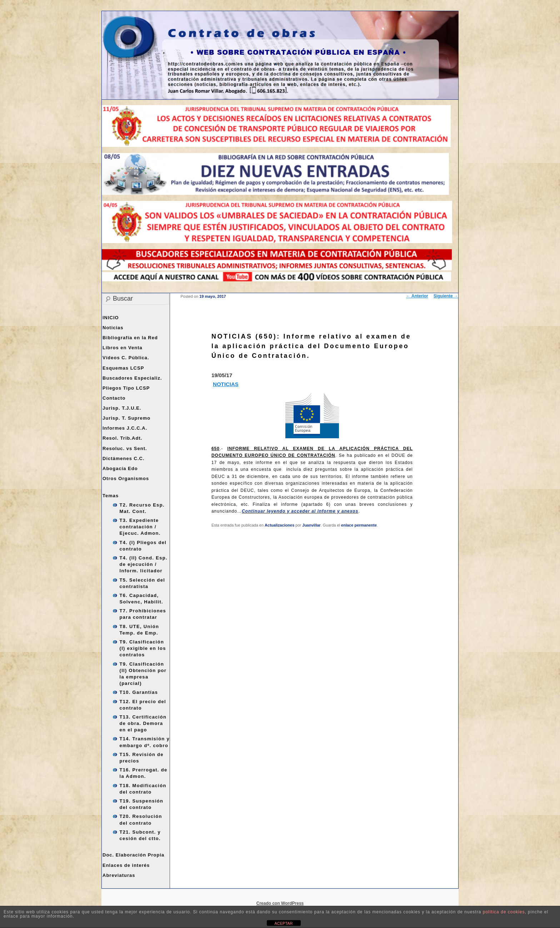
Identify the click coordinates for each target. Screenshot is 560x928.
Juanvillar (311, 525)
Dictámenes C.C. (124, 458)
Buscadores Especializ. (132, 378)
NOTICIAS (226, 384)
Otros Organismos (126, 478)
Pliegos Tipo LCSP (126, 388)
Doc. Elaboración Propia (133, 855)
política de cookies (504, 912)
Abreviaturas (119, 875)
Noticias (113, 328)
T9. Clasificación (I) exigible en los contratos (143, 648)
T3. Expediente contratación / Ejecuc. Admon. (140, 527)
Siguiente (446, 296)
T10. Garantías (139, 692)
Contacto (114, 398)
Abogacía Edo (120, 468)
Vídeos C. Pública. (126, 358)
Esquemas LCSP (123, 368)
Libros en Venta (122, 348)
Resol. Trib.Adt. (122, 438)
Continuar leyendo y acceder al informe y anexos (300, 511)
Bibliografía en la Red (130, 338)
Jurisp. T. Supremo (126, 418)
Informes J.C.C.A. (125, 428)
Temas (111, 496)
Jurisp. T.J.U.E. (122, 408)
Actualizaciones (279, 525)
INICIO (111, 318)
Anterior (417, 296)
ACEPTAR (283, 923)
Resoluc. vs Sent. (125, 448)
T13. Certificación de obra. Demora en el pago (143, 723)
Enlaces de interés (126, 865)
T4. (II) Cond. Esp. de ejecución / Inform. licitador (144, 564)
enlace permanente (359, 525)
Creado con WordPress (280, 903)
